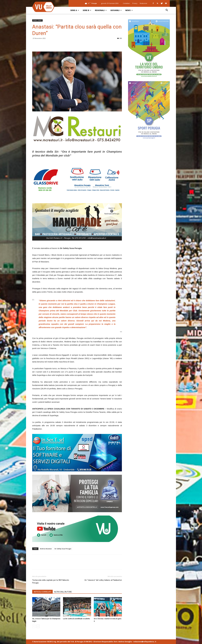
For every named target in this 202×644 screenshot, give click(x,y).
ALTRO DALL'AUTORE (63, 592)
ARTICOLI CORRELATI (42, 592)
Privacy (135, 3)
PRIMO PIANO (37, 20)
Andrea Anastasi (46, 549)
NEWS (129, 10)
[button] (167, 10)
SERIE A (75, 10)
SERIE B (87, 10)
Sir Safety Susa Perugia (63, 549)
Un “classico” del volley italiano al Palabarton (103, 580)
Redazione (143, 3)
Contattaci (126, 3)
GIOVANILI (116, 10)
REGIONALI (101, 10)
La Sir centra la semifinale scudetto (76, 619)
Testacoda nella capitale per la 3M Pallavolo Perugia (51, 581)
